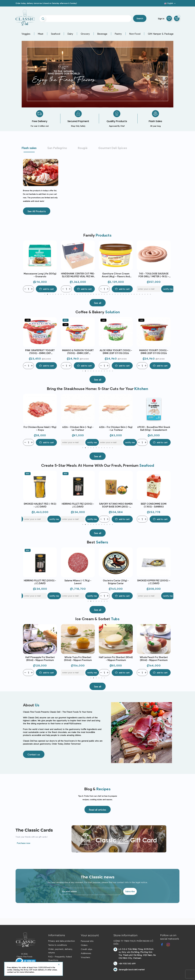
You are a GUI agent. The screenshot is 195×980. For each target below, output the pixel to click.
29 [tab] (121, 294)
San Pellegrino (57, 148)
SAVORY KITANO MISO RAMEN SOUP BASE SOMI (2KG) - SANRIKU (154, 505)
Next (169, 266)
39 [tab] (148, 294)
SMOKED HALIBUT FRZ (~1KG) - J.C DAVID (78, 505)
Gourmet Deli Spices (113, 148)
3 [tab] (50, 294)
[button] (37, 211)
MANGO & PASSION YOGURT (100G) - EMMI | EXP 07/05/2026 (116, 352)
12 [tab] (74, 294)
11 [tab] (72, 294)
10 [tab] (69, 294)
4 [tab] (53, 294)
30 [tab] (123, 294)
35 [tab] (137, 294)
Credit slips (87, 949)
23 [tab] (104, 294)
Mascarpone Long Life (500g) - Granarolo (78, 275)
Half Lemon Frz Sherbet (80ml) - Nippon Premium (154, 659)
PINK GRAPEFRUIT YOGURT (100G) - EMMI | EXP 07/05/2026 (78, 352)
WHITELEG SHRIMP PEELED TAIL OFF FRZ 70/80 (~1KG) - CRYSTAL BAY (40, 275)
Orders (84, 945)
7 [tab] (61, 294)
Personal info (87, 941)
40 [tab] (150, 294)
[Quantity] (28, 289)
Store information (126, 935)
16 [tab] (85, 294)
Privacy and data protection (61, 941)
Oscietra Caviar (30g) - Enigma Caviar (154, 582)
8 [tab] (64, 294)
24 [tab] (107, 294)
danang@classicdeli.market (132, 969)
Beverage (102, 34)
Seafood (55, 34)
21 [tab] (99, 294)
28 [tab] (118, 294)
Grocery (85, 34)
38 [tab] (145, 294)
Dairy (70, 34)
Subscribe (130, 891)
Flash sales (29, 148)
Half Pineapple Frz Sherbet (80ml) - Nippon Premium (78, 659)
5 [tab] (56, 294)
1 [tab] (45, 294)
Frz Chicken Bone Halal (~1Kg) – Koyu (78, 428)
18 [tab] (91, 294)
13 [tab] (77, 294)
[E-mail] (111, 442)
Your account (90, 935)
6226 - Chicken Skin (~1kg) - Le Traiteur (116, 428)
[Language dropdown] (170, 3)
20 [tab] (96, 294)
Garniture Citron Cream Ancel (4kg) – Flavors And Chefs (154, 275)
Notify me (130, 442)
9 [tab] (66, 294)
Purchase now (24, 843)
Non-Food (135, 34)
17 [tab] (88, 294)
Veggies (26, 34)
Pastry (118, 34)
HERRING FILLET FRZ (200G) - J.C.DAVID (116, 505)
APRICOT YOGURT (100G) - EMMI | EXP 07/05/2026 (40, 352)
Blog (163, 4)
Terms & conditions (58, 945)
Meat (41, 34)
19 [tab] (93, 294)
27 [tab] (115, 294)
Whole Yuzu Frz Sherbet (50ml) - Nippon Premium (116, 659)
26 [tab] (112, 294)
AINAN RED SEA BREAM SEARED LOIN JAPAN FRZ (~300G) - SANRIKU (40, 505)
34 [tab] (134, 294)
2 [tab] (47, 294)
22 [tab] (102, 294)
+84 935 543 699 (127, 963)
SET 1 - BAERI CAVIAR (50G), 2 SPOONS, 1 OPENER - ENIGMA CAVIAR (40, 582)
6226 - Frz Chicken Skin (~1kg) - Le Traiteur (154, 428)
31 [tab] (126, 294)
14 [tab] (80, 294)
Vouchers (85, 957)
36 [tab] (139, 294)
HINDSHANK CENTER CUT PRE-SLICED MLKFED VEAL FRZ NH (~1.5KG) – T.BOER (116, 275)
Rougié (83, 148)
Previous (26, 266)
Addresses (86, 953)
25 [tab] (110, 294)
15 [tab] (83, 294)
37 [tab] (142, 294)
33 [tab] (131, 294)
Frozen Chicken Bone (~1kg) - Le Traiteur (40, 428)
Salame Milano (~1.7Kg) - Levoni (116, 582)
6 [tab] (58, 294)
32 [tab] (129, 294)
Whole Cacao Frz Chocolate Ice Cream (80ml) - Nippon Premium (40, 659)
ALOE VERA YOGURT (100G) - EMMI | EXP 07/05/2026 (154, 352)
